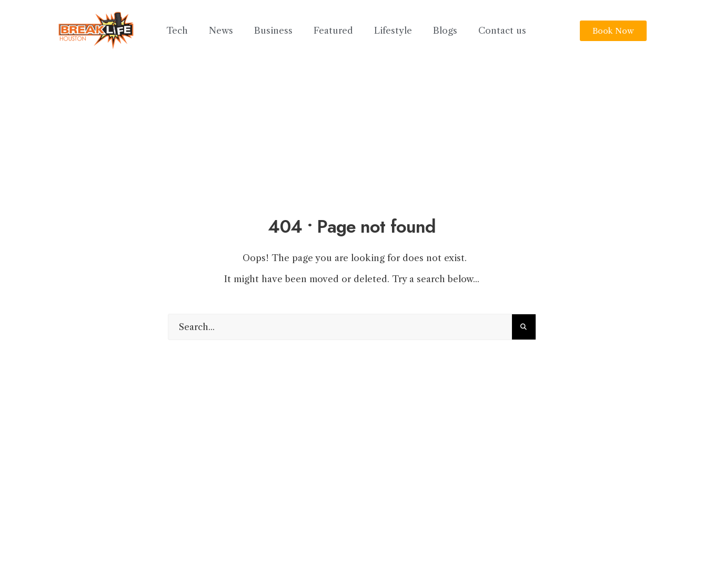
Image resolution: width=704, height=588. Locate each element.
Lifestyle (393, 31)
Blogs (445, 31)
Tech (177, 31)
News (221, 31)
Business (273, 31)
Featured (333, 31)
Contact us (502, 31)
